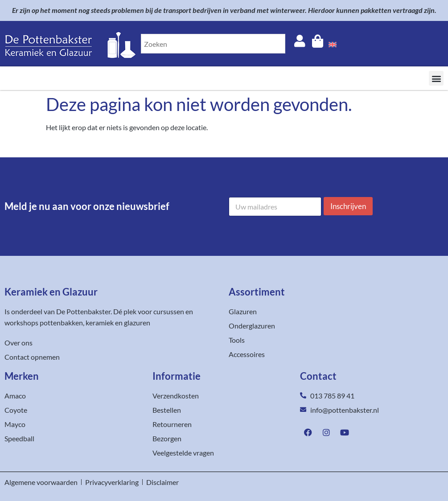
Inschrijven (348, 206)
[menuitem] (333, 44)
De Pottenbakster (83, 311)
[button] (436, 78)
